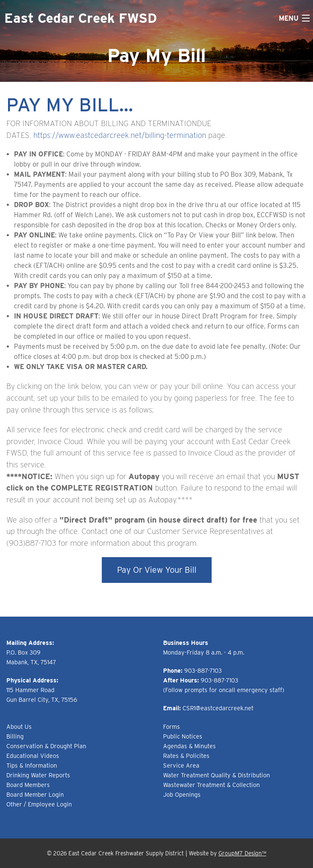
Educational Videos (33, 756)
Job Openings (182, 794)
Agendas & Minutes (189, 746)
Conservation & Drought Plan (46, 746)
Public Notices (183, 736)
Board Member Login (35, 794)
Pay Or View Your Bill (157, 570)
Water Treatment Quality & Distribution (216, 775)
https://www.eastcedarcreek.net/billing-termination (120, 135)
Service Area (181, 765)
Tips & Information (32, 765)
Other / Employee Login (39, 804)
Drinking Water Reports (38, 775)
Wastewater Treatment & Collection (211, 785)
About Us (19, 726)
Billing (15, 736)
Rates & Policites (186, 756)
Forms (171, 726)
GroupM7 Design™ (242, 853)
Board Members (28, 785)
